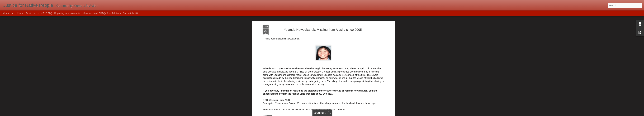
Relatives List (32, 13)
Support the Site (131, 13)
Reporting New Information (68, 13)
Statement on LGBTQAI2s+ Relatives (102, 13)
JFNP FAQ (47, 13)
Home (20, 13)
